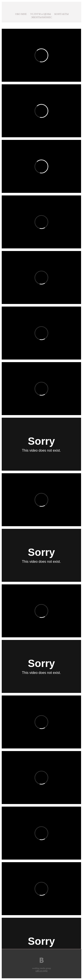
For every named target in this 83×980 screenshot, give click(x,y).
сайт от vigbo (42, 971)
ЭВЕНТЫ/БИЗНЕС (41, 17)
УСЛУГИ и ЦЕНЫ (41, 14)
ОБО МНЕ (21, 14)
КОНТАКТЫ (61, 14)
